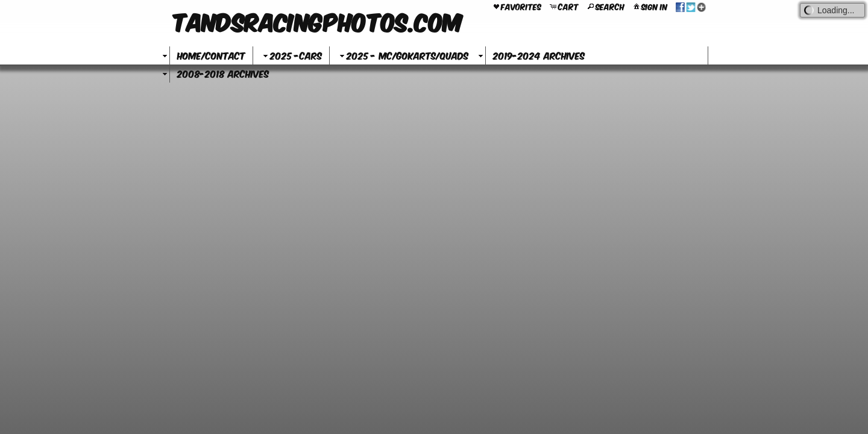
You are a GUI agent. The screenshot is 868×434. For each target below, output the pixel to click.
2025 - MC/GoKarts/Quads (403, 55)
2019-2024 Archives (539, 55)
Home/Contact (211, 55)
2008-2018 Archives (223, 73)
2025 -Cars (291, 55)
